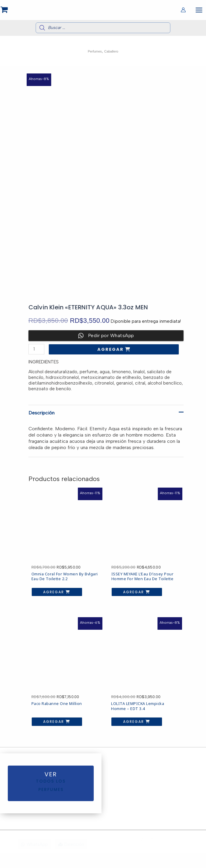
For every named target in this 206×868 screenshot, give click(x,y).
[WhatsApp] (34, 859)
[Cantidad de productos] (36, 353)
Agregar (111, 354)
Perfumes (93, 55)
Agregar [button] (47, 578)
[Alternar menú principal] (199, 11)
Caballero (113, 55)
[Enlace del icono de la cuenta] (183, 12)
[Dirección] (71, 859)
